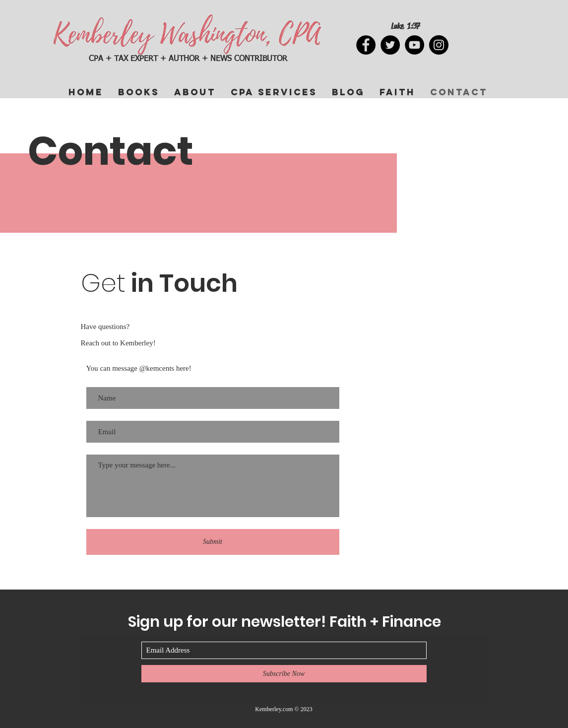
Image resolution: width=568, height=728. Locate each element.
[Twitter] (390, 45)
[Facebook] (366, 45)
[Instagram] (439, 45)
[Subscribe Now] (284, 674)
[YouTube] (414, 45)
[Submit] (213, 542)
